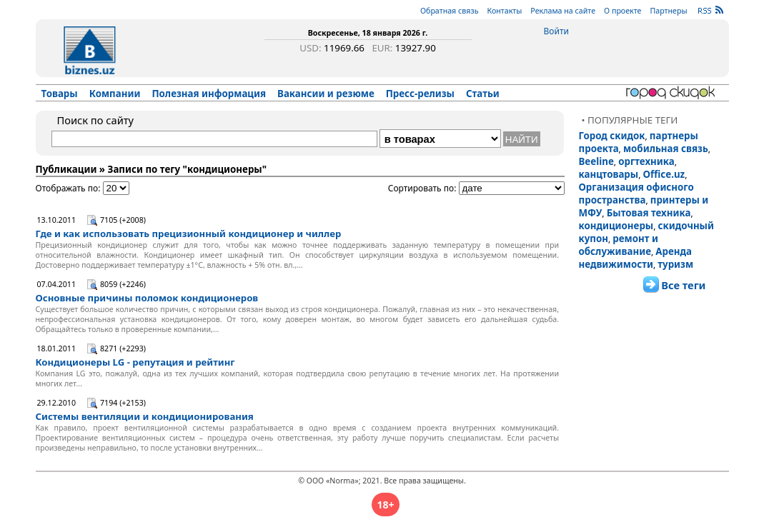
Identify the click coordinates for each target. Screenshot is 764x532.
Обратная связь (450, 11)
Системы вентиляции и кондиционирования (145, 416)
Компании (115, 94)
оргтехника (646, 161)
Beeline (596, 161)
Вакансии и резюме (326, 94)
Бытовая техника (649, 213)
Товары (60, 94)
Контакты (504, 11)
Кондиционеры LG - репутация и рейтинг (135, 362)
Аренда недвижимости (635, 258)
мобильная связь (666, 149)
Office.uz (664, 174)
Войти (556, 31)
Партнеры (668, 11)
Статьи (483, 94)
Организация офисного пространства (636, 194)
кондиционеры (616, 226)
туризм (675, 264)
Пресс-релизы (420, 94)
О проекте (622, 11)
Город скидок (612, 136)
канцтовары (609, 174)
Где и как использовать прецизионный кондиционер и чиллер (189, 234)
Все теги (683, 285)
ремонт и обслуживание (619, 245)
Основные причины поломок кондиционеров (147, 298)
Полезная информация (209, 94)
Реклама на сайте (563, 11)
